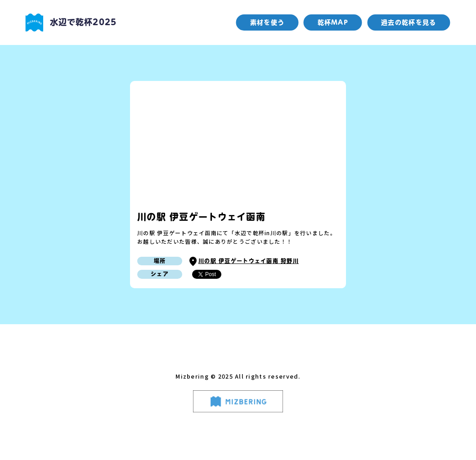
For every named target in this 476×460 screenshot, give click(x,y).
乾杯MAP (333, 22)
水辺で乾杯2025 (71, 22)
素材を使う (267, 22)
